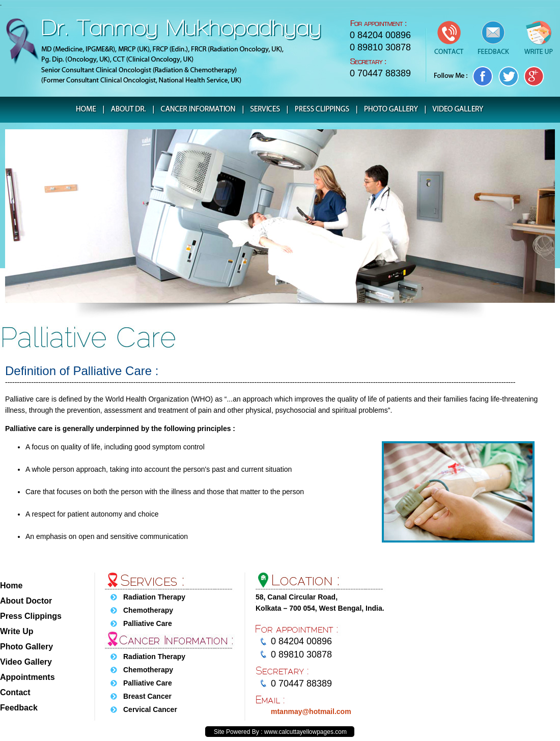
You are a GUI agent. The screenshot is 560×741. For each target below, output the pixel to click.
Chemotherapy (148, 610)
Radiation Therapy (154, 597)
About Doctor (26, 601)
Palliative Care (148, 623)
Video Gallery (26, 662)
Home (11, 586)
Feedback (19, 708)
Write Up (17, 631)
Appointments (27, 677)
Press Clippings (31, 616)
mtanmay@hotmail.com (311, 711)
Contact (15, 692)
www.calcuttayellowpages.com (305, 732)
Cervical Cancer (150, 709)
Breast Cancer (147, 696)
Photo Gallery (26, 647)
